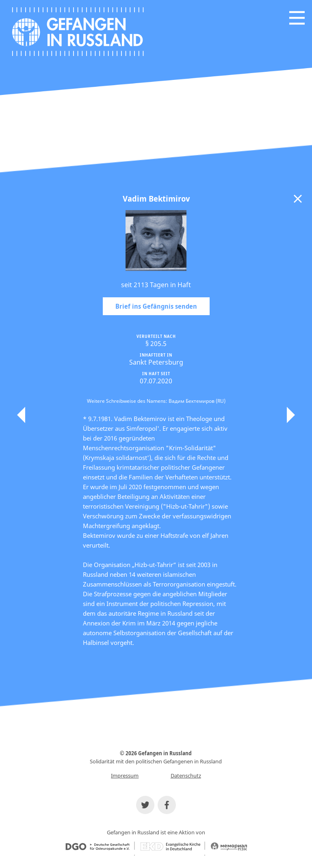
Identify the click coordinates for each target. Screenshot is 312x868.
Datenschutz (186, 776)
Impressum (125, 776)
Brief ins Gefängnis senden (156, 306)
